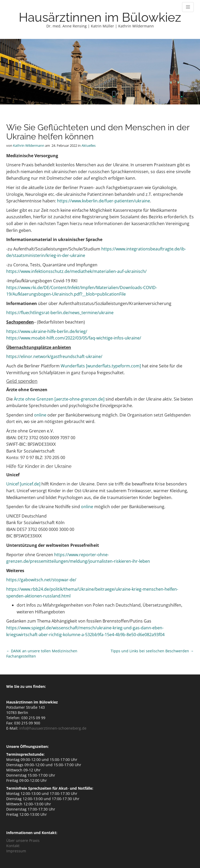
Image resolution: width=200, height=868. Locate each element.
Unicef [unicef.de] (23, 484)
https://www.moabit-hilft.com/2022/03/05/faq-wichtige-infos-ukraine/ (74, 338)
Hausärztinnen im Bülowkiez (100, 17)
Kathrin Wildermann (29, 145)
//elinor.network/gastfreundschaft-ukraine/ (60, 356)
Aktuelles (89, 145)
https (11, 356)
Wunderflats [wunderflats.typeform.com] (101, 366)
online (40, 415)
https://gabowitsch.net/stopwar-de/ (41, 580)
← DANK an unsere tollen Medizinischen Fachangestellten (42, 653)
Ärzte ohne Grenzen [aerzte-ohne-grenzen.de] (59, 399)
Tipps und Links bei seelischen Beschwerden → (152, 651)
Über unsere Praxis (23, 840)
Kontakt (13, 846)
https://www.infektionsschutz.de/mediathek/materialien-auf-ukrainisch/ (76, 271)
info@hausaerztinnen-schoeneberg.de (53, 728)
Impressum (16, 851)
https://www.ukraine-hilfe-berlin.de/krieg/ (47, 331)
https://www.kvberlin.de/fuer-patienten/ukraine (104, 201)
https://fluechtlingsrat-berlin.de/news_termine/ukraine (60, 313)
